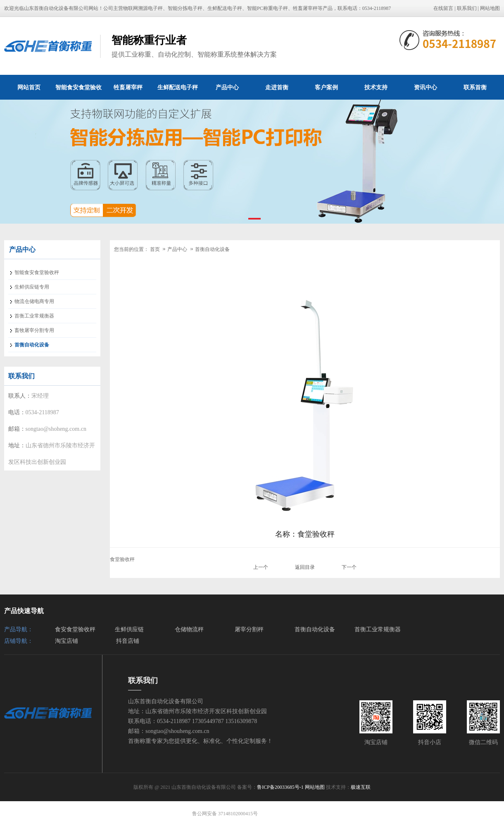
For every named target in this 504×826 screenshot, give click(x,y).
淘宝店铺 (67, 641)
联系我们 (467, 8)
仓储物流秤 (189, 629)
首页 (155, 249)
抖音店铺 (128, 641)
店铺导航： (19, 641)
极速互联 (361, 787)
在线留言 (443, 8)
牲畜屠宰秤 (128, 87)
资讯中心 (426, 87)
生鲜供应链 (129, 629)
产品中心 (227, 87)
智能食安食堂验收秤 (78, 92)
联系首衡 (475, 87)
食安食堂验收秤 (75, 629)
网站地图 (490, 8)
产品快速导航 (24, 611)
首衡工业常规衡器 (378, 629)
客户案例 (326, 87)
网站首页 (29, 87)
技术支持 (376, 87)
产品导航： (19, 629)
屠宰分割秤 (249, 629)
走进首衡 (277, 87)
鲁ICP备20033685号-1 (280, 787)
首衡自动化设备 (212, 249)
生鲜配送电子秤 (178, 87)
